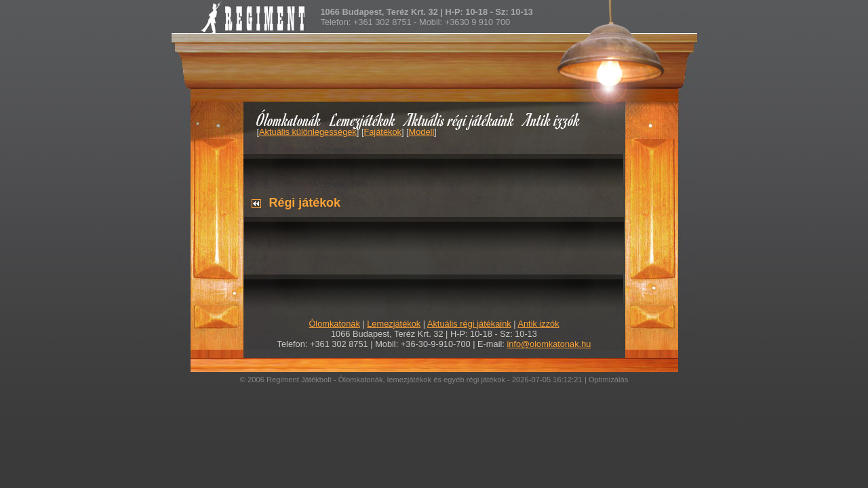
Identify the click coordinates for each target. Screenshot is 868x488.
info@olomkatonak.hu (549, 344)
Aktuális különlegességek (308, 132)
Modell (422, 132)
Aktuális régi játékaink (460, 120)
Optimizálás (608, 380)
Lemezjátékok (363, 120)
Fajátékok (382, 132)
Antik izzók (552, 120)
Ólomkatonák (289, 120)
